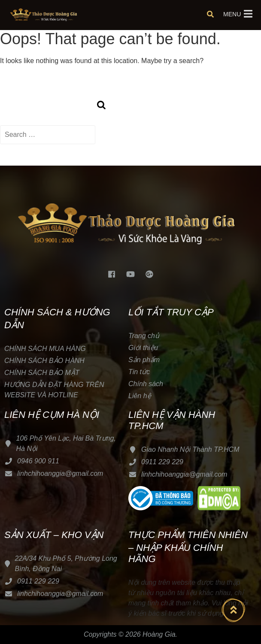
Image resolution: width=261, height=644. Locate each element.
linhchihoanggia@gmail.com (60, 473)
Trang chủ (144, 336)
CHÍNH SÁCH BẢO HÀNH (44, 361)
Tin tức (139, 372)
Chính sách (146, 384)
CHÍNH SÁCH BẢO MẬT (42, 373)
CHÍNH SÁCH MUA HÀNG (46, 349)
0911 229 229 (162, 462)
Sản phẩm (144, 360)
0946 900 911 (38, 461)
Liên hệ (140, 396)
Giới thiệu (143, 348)
